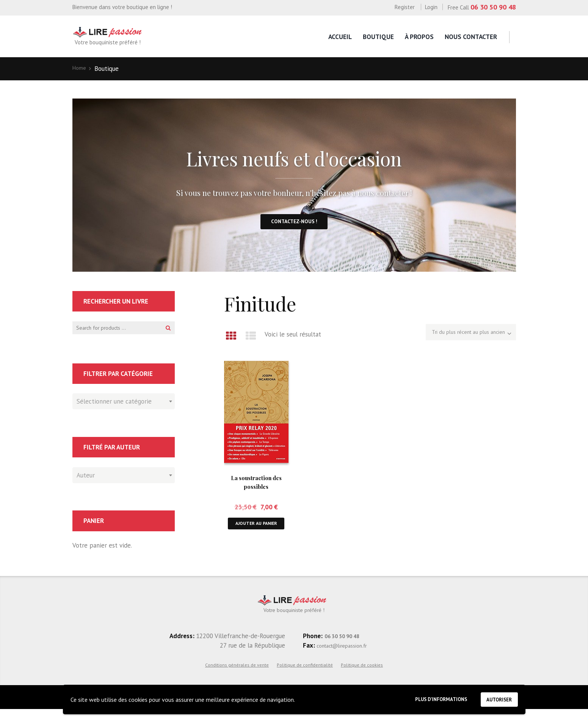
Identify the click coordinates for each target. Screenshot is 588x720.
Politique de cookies (362, 675)
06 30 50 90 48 (493, 7)
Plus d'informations (427, 698)
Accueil (340, 37)
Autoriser (495, 698)
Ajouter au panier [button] (256, 534)
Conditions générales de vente (237, 675)
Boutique (378, 37)
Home (81, 69)
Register (405, 7)
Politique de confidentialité (305, 675)
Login (431, 7)
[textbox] (122, 409)
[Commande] (461, 340)
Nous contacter (471, 37)
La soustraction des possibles (256, 488)
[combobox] (124, 410)
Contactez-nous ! (294, 226)
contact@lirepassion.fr (348, 656)
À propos (419, 37)
